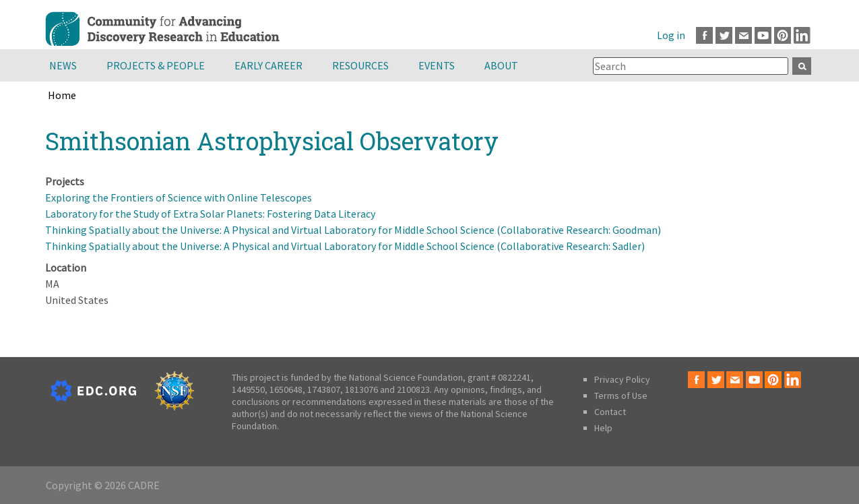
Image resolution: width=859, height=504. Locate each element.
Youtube (763, 35)
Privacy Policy (622, 379)
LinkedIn (802, 35)
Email (743, 35)
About (501, 65)
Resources (360, 65)
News (63, 65)
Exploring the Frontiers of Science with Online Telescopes (179, 197)
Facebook (704, 35)
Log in (671, 35)
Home (62, 95)
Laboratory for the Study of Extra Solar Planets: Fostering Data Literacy (210, 214)
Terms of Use (621, 396)
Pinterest (783, 35)
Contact (610, 412)
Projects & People (156, 65)
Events (437, 65)
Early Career (268, 65)
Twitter (724, 35)
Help (603, 428)
